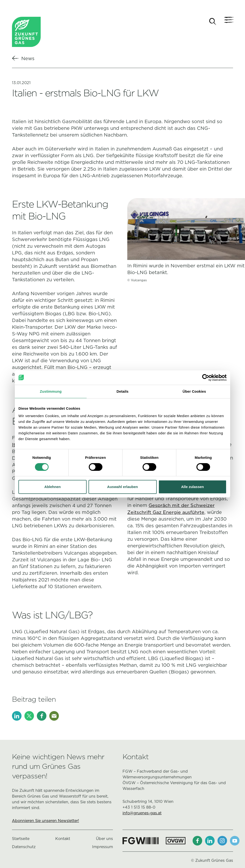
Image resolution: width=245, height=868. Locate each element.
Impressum (103, 847)
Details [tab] (122, 391)
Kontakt (63, 839)
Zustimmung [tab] (51, 391)
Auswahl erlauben (122, 487)
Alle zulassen (192, 487)
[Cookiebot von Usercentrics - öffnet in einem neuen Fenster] (206, 378)
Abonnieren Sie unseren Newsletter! (45, 821)
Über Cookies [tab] (194, 391)
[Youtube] (235, 841)
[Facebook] (42, 716)
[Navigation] (228, 22)
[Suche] (213, 22)
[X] (29, 716)
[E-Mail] (54, 716)
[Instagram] (222, 841)
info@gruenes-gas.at (142, 813)
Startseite (21, 839)
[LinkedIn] (17, 716)
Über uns (104, 839)
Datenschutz (24, 847)
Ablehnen (52, 487)
